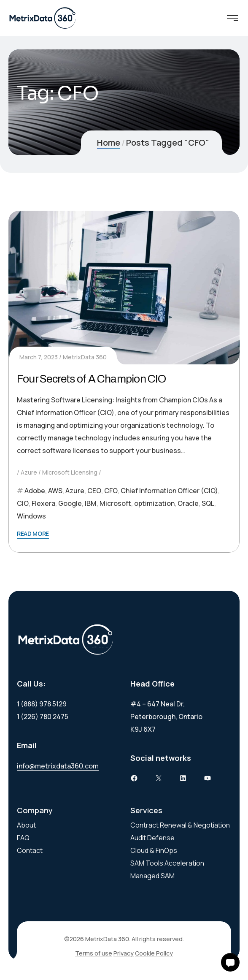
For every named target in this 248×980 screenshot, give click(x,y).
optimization (154, 503)
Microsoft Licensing (70, 472)
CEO (94, 491)
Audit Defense (152, 838)
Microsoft (115, 503)
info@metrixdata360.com (58, 766)
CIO (23, 503)
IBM (91, 503)
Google (70, 503)
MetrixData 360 (85, 357)
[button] (230, 962)
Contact (30, 850)
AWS (55, 491)
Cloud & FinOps (154, 850)
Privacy (124, 953)
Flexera (43, 503)
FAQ (23, 838)
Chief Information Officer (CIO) (169, 491)
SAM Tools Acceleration (167, 863)
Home (109, 143)
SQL (208, 503)
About (26, 825)
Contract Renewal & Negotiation (180, 825)
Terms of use (94, 953)
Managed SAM (152, 876)
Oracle (188, 503)
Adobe (35, 491)
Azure (29, 472)
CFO (111, 491)
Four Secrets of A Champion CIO (92, 379)
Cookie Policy (154, 953)
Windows (31, 516)
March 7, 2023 (39, 357)
